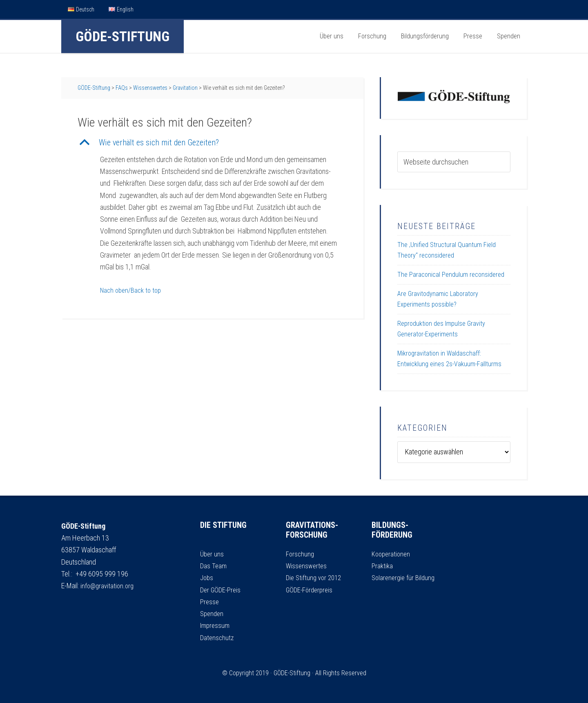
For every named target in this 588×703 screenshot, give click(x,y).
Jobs (207, 577)
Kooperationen (392, 554)
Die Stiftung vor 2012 (315, 577)
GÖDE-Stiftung (122, 36)
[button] (212, 142)
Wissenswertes (307, 566)
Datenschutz (218, 637)
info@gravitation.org (108, 586)
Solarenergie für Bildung (405, 577)
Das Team (214, 566)
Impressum (216, 625)
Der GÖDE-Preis (222, 590)
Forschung (301, 554)
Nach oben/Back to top (133, 290)
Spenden (213, 613)
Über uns (213, 554)
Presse (210, 602)
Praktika (383, 566)
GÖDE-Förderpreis (311, 590)
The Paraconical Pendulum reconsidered (451, 275)
